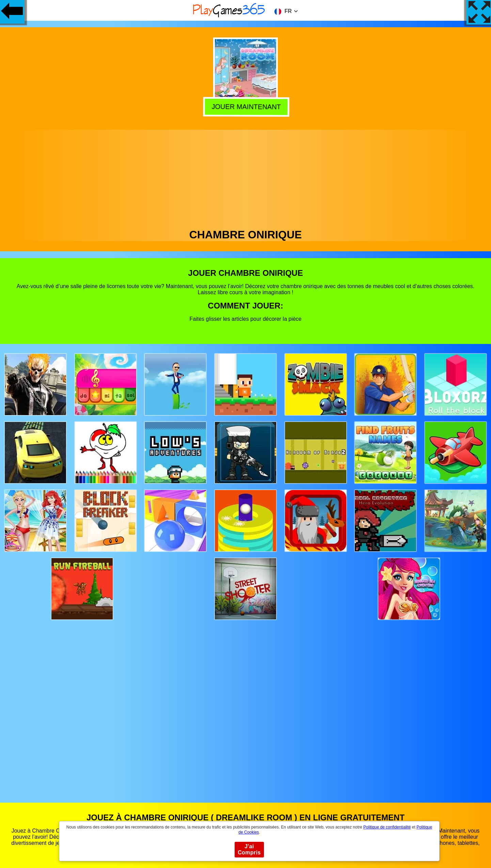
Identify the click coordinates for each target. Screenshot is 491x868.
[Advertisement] (245, 177)
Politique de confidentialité (387, 827)
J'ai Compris (249, 849)
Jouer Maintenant (244, 106)
